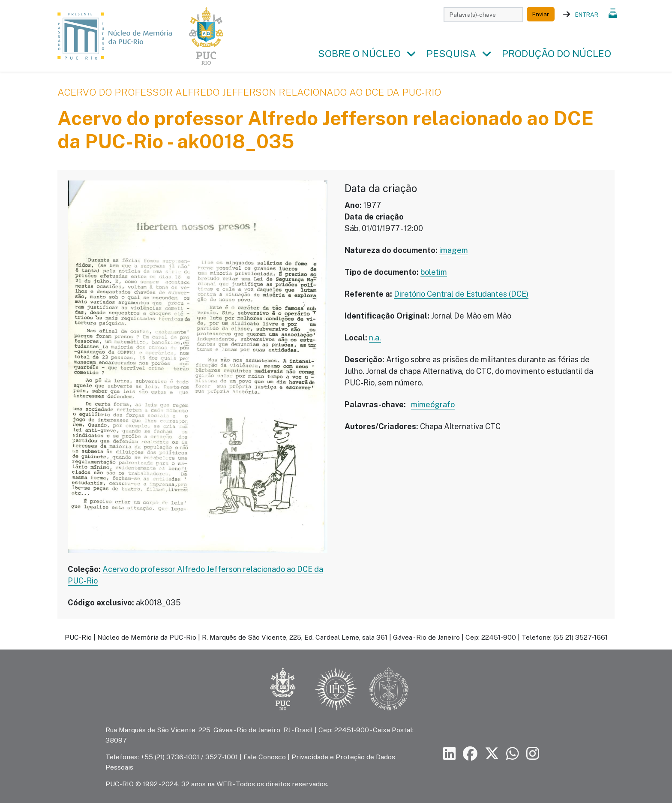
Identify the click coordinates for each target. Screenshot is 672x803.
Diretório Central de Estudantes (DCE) (461, 294)
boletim (434, 272)
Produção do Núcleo (556, 54)
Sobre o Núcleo (359, 54)
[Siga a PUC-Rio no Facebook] (470, 754)
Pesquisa (451, 54)
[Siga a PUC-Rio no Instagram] (533, 754)
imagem (454, 250)
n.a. (375, 338)
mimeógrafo (433, 405)
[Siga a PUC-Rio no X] (492, 754)
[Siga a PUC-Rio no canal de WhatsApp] (513, 754)
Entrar (587, 15)
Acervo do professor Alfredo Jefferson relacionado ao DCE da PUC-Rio (249, 92)
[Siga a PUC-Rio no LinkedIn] (450, 754)
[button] (411, 54)
